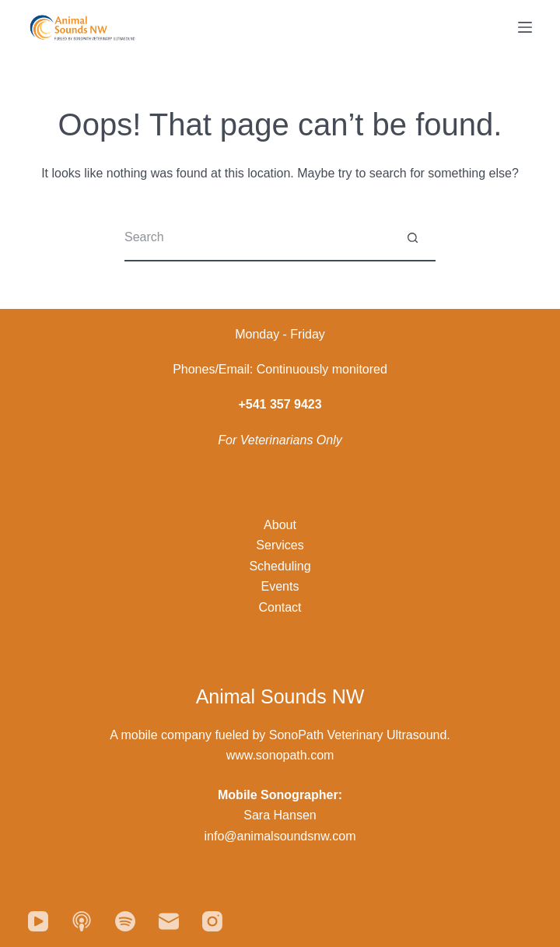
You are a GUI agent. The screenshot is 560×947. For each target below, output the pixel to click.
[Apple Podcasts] (82, 921)
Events (280, 586)
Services (280, 545)
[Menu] (525, 27)
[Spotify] (125, 921)
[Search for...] (257, 238)
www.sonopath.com (280, 755)
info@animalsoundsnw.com (280, 836)
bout (284, 525)
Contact (280, 607)
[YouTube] (38, 921)
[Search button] (412, 238)
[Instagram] (212, 921)
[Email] (169, 921)
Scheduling (280, 566)
